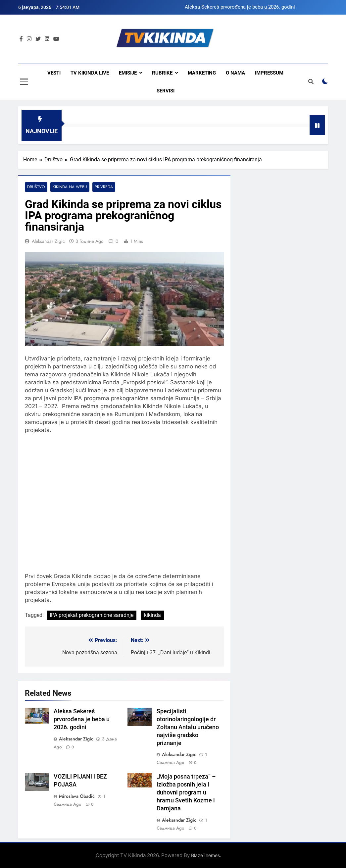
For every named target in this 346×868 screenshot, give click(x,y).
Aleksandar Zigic (48, 241)
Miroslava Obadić (77, 796)
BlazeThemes (205, 855)
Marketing (202, 73)
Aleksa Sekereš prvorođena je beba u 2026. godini (240, 7)
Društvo (36, 187)
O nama (235, 73)
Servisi (166, 91)
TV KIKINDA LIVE (90, 73)
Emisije (128, 73)
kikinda (152, 615)
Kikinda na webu (69, 187)
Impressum (269, 73)
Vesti (54, 73)
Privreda (103, 187)
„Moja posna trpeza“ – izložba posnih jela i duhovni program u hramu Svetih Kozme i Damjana (186, 793)
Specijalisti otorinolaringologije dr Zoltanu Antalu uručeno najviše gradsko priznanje (188, 727)
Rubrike (162, 73)
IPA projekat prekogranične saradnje (92, 615)
